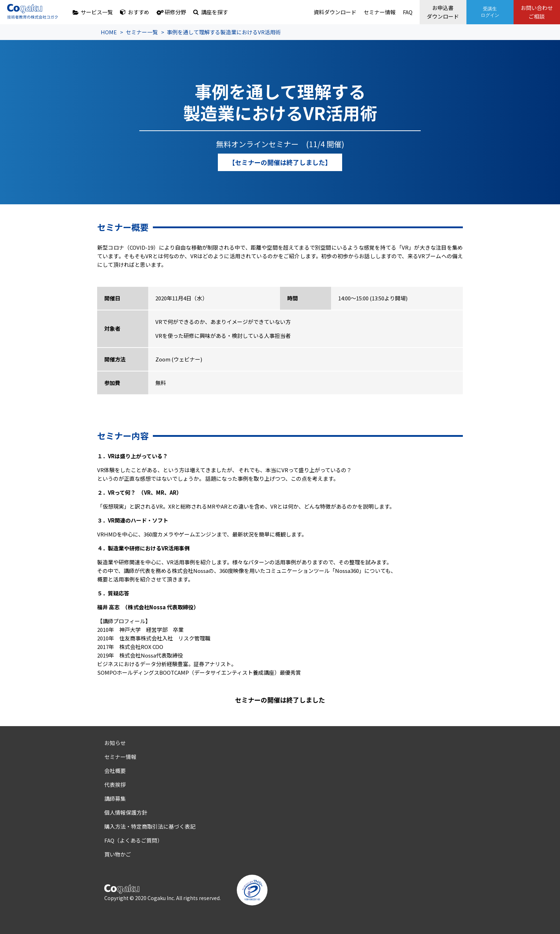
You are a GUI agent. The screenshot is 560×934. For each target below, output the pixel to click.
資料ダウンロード (334, 12)
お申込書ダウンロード (442, 12)
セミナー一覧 (142, 32)
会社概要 (115, 771)
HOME (109, 32)
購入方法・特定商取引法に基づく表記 (150, 826)
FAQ (406, 12)
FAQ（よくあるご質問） (133, 840)
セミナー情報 (378, 12)
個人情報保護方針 (126, 812)
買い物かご (118, 854)
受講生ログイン (489, 12)
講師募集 (115, 798)
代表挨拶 (115, 785)
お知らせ (115, 743)
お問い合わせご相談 (536, 12)
